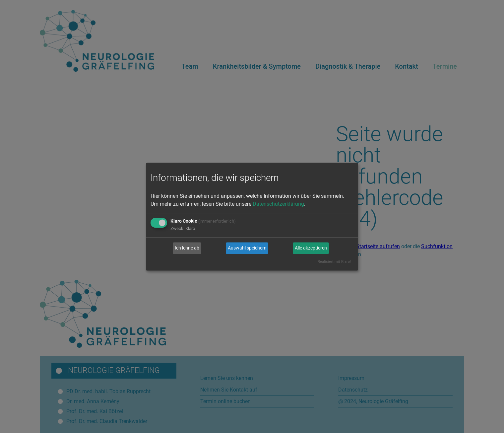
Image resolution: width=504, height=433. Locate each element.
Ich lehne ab (187, 248)
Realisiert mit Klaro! (334, 262)
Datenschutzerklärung (278, 204)
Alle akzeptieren (311, 248)
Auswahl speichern (247, 248)
